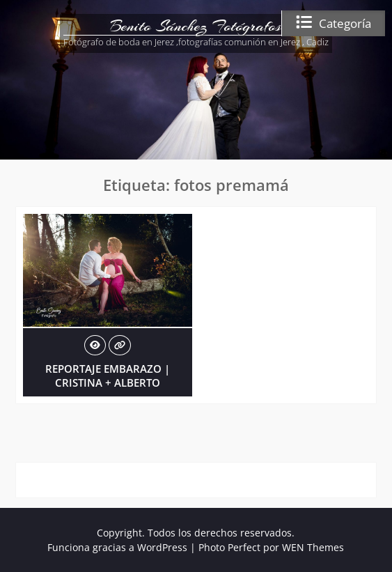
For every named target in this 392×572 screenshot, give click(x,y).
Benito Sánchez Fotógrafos (196, 26)
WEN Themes (313, 547)
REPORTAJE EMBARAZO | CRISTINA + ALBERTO (108, 376)
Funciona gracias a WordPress (117, 547)
